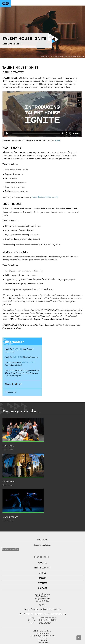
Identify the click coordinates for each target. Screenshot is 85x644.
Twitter (38, 557)
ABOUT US (42, 563)
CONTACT (42, 588)
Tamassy (45, 643)
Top (79, 638)
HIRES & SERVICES (42, 568)
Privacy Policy (42, 640)
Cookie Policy (42, 638)
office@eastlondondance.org (50, 609)
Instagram (44, 557)
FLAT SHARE (18, 349)
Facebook (35, 557)
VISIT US (42, 573)
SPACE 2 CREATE (28, 363)
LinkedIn (48, 557)
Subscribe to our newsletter (10, 549)
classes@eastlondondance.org (45, 197)
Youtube (41, 557)
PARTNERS (42, 583)
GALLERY (42, 578)
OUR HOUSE (18, 357)
